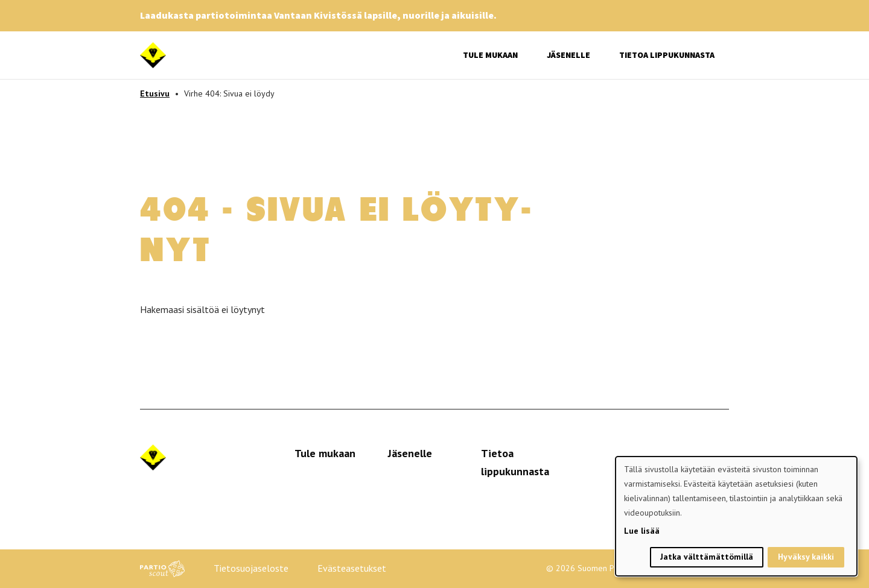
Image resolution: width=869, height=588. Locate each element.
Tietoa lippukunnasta (667, 55)
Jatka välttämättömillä (707, 557)
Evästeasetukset (352, 568)
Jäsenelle (568, 55)
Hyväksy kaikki (806, 557)
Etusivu (155, 93)
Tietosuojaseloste (251, 568)
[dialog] (736, 516)
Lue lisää (642, 531)
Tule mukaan (490, 55)
